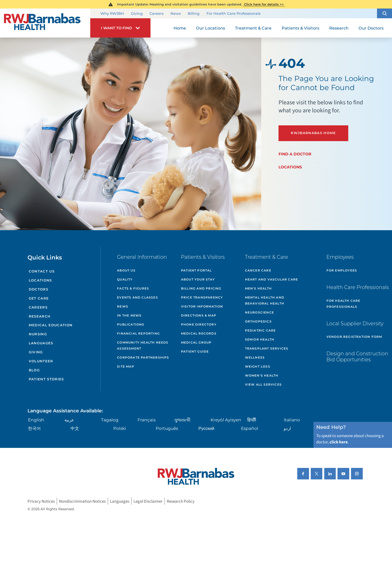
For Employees (342, 270)
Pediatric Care (260, 330)
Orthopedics (258, 321)
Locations (290, 167)
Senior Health (260, 339)
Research (40, 316)
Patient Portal (196, 270)
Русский (206, 428)
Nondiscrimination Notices (82, 501)
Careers (156, 14)
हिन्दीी (252, 420)
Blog (34, 370)
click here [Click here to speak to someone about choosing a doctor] (339, 442)
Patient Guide (195, 351)
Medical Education (51, 325)
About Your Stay (198, 279)
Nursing (38, 334)
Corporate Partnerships (143, 357)
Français (146, 420)
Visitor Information (202, 306)
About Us (126, 270)
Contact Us (42, 271)
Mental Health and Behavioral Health (265, 300)
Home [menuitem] (180, 28)
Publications (131, 324)
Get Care (39, 298)
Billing (194, 14)
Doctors (38, 289)
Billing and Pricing (201, 288)
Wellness (255, 357)
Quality (125, 279)
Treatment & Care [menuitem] (253, 28)
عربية (69, 420)
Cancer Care (258, 270)
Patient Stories (46, 379)
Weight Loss (258, 366)
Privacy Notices (41, 501)
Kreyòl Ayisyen (226, 420)
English (36, 420)
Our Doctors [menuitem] (371, 28)
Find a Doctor (295, 154)
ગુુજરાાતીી (182, 420)
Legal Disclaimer (148, 501)
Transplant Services (267, 348)
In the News (129, 315)
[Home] (45, 23)
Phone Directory (199, 324)
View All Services (263, 384)
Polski (120, 428)
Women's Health (262, 375)
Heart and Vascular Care (272, 279)
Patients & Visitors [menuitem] (300, 28)
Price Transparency (202, 297)
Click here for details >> (264, 4)
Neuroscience (259, 312)
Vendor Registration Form (354, 337)
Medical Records (199, 333)
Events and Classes (137, 297)
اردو (287, 428)
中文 (75, 428)
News (176, 14)
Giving (137, 14)
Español (250, 428)
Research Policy (181, 501)
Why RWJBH (112, 14)
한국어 (34, 428)
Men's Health (258, 288)
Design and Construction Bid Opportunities (357, 357)
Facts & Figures (133, 288)
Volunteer (41, 361)
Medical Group (196, 342)
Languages (41, 343)
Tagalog (110, 420)
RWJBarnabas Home (313, 133)
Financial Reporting (138, 333)
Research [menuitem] (339, 28)
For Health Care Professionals (233, 14)
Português (167, 428)
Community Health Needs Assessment (143, 345)
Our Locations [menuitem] (210, 28)
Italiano (292, 420)
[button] (384, 13)
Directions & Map (199, 315)
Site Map (126, 366)
